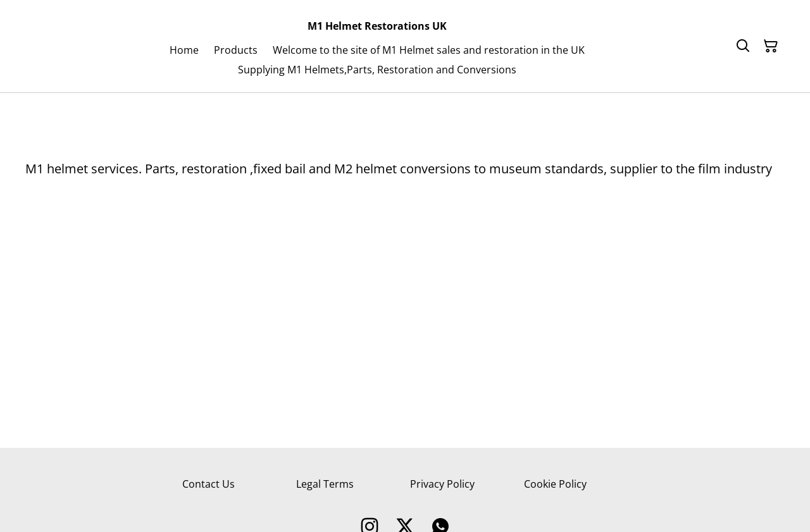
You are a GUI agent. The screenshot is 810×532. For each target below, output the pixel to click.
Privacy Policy (442, 484)
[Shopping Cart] (771, 46)
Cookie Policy (555, 484)
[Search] (743, 46)
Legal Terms (325, 484)
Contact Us (209, 484)
